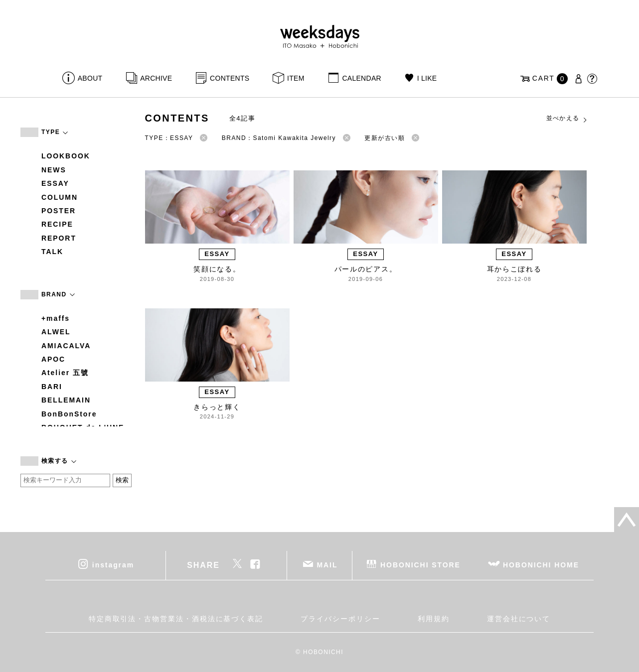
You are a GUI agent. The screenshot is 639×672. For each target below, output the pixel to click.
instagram (113, 564)
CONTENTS (230, 78)
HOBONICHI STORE (420, 564)
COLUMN (60, 197)
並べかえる (567, 119)
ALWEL (56, 332)
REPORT (59, 238)
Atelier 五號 (65, 373)
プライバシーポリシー (340, 619)
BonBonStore (69, 414)
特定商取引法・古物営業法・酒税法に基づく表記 (176, 619)
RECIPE (57, 224)
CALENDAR (361, 78)
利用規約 (434, 619)
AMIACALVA (66, 346)
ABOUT (90, 78)
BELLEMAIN (66, 400)
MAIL (327, 564)
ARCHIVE (156, 78)
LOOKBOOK (66, 156)
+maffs (56, 318)
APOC (53, 359)
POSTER (59, 211)
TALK (52, 252)
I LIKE (427, 78)
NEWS (54, 170)
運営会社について (519, 619)
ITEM (296, 78)
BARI (52, 387)
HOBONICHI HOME (541, 564)
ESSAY (55, 183)
